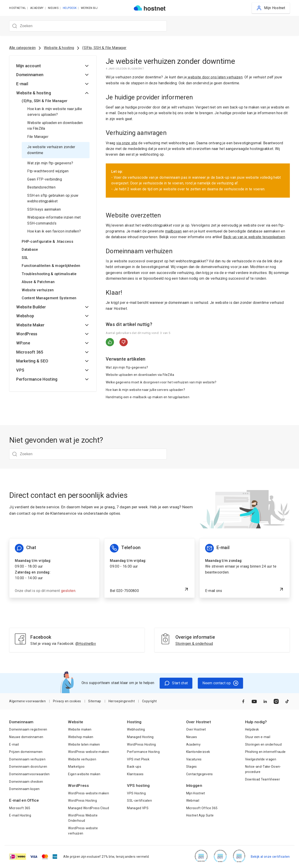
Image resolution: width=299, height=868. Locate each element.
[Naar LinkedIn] (265, 701)
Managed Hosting (140, 737)
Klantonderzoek (198, 752)
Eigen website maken (84, 774)
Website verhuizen (82, 759)
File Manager (38, 137)
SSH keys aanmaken (44, 209)
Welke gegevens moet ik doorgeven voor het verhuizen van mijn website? (161, 382)
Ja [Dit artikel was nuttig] (110, 342)
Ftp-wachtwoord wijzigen (48, 171)
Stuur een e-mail (258, 737)
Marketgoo (76, 767)
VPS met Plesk (138, 759)
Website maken (80, 729)
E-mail (14, 744)
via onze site (127, 143)
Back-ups (134, 767)
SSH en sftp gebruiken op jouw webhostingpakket (53, 198)
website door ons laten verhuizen (215, 77)
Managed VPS (138, 808)
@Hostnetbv (86, 644)
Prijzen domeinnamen (26, 752)
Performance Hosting (143, 752)
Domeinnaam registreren (28, 729)
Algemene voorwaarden (27, 701)
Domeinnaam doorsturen (28, 767)
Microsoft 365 (20, 808)
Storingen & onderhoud (194, 644)
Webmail (193, 801)
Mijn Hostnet (196, 793)
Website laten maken (84, 744)
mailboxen (173, 231)
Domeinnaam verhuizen (27, 759)
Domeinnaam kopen (24, 789)
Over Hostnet (196, 729)
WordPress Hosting (82, 801)
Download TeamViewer (263, 779)
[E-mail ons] (245, 568)
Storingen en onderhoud (263, 744)
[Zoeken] (88, 26)
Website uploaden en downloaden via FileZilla (55, 126)
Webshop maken (81, 737)
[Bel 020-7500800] (149, 568)
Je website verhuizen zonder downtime (51, 150)
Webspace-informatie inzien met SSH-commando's (54, 220)
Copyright (149, 701)
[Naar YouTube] (254, 701)
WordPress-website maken (89, 752)
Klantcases (135, 774)
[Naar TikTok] (287, 701)
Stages (192, 767)
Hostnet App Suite (200, 815)
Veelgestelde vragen (261, 759)
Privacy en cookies (67, 701)
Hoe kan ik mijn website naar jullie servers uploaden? (55, 112)
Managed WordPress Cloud (89, 808)
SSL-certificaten (139, 801)
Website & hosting (59, 48)
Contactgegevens (200, 774)
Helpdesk (252, 729)
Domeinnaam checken (26, 782)
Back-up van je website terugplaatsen (254, 237)
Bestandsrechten (41, 187)
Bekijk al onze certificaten (270, 857)
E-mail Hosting (20, 815)
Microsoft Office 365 (202, 808)
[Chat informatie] (54, 568)
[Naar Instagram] (276, 701)
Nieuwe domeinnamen (26, 737)
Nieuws (192, 737)
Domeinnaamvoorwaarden (29, 774)
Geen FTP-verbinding (45, 179)
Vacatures (194, 759)
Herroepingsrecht (122, 701)
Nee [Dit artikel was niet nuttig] (124, 342)
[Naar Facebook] (243, 701)
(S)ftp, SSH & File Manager (104, 48)
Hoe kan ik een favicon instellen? (54, 231)
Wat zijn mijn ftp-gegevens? (50, 163)
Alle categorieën (22, 48)
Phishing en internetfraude (265, 752)
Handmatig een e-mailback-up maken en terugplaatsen (148, 397)
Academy (193, 744)
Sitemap (95, 701)
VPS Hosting (136, 793)
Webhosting (136, 729)
